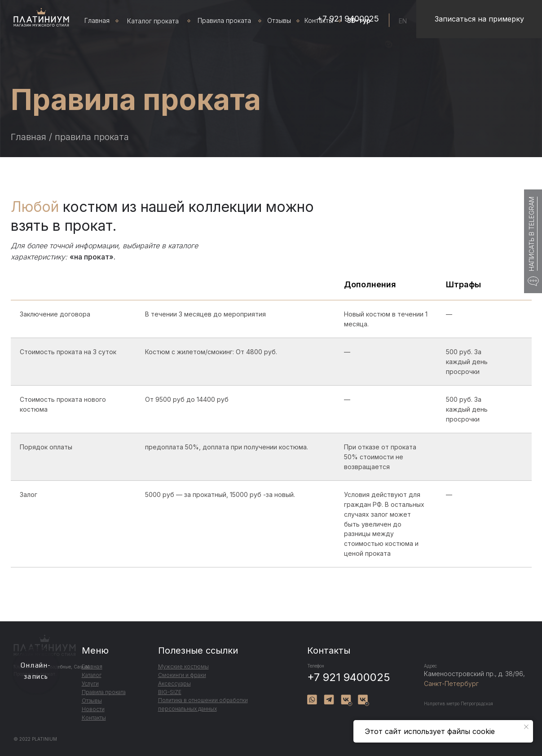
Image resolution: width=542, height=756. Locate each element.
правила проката (92, 137)
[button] (479, 19)
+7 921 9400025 (349, 677)
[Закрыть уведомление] (526, 727)
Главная (29, 137)
